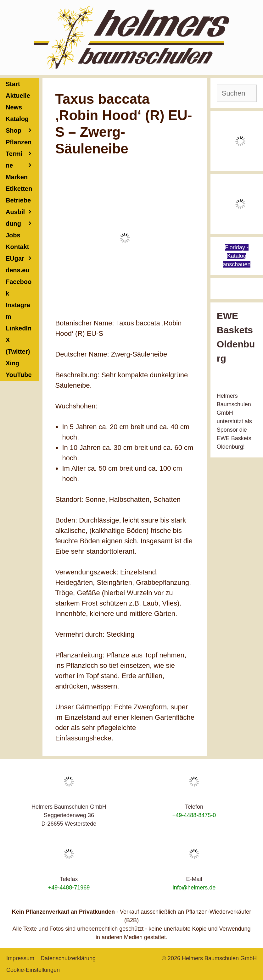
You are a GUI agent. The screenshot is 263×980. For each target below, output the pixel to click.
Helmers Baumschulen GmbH (219, 958)
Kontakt (22, 248)
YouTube (19, 375)
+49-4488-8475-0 (194, 815)
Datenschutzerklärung (68, 958)
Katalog (17, 119)
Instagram (18, 311)
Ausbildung (22, 219)
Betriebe (22, 202)
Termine (22, 161)
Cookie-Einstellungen (33, 970)
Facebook (19, 288)
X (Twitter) (18, 346)
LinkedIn (19, 328)
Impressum (20, 958)
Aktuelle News (18, 101)
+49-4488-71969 (69, 888)
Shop (22, 131)
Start (13, 84)
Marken (17, 177)
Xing (12, 363)
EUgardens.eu (18, 264)
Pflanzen (22, 143)
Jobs (13, 235)
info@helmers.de (194, 888)
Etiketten (19, 189)
